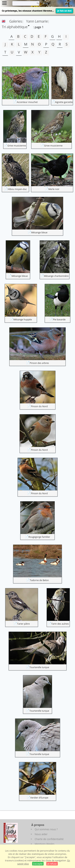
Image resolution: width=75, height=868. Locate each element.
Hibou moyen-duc (17, 189)
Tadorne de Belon (39, 580)
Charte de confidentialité (49, 839)
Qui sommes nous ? (46, 829)
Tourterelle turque (39, 667)
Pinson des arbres (39, 363)
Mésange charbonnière (56, 276)
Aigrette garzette (64, 102)
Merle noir (54, 189)
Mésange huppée (23, 319)
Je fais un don (64, 11)
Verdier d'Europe (39, 798)
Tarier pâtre (23, 624)
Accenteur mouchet (27, 102)
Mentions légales (44, 844)
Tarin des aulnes (60, 624)
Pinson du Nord (39, 406)
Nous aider (41, 834)
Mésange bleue (39, 232)
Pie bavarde (59, 319)
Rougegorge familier (39, 537)
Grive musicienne (17, 146)
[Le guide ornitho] (11, 833)
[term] (23, 3)
